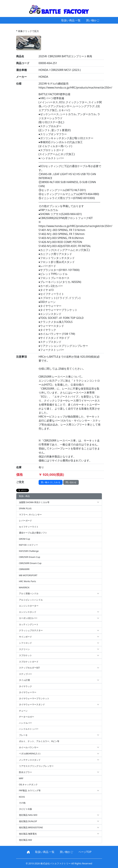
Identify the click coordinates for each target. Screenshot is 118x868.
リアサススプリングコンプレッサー (36, 766)
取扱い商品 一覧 (71, 20)
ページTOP (85, 852)
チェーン (23, 711)
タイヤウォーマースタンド (59, 705)
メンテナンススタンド (59, 760)
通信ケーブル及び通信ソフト (33, 533)
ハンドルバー (25, 723)
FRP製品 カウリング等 (59, 791)
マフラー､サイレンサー (30, 515)
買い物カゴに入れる (51, 482)
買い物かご (93, 20)
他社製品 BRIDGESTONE (59, 828)
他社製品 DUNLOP (59, 821)
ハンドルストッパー (29, 729)
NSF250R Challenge (29, 551)
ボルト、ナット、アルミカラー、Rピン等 (39, 741)
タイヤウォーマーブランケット (34, 698)
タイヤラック (25, 686)
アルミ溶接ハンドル (59, 594)
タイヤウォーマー (28, 692)
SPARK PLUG (25, 508)
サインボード (59, 637)
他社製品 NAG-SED (59, 815)
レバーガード (25, 521)
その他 (22, 803)
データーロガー (27, 717)
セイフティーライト (29, 527)
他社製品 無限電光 (59, 834)
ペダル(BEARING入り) (59, 754)
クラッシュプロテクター (59, 631)
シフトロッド (59, 643)
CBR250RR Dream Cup (30, 563)
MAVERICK (24, 587)
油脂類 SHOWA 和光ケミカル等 (59, 502)
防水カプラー (59, 772)
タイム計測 (59, 680)
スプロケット (59, 655)
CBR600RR (24, 569)
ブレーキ (59, 735)
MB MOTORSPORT (28, 575)
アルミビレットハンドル (31, 600)
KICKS (22, 797)
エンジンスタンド (59, 612)
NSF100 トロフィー (28, 545)
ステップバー (25, 674)
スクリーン (59, 649)
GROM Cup (25, 539)
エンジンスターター (29, 606)
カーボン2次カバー (59, 618)
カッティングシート (29, 624)
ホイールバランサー (59, 748)
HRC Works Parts (27, 581)
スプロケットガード (29, 662)
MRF (21, 778)
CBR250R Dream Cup (30, 557)
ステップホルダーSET (59, 668)
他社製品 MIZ (26, 840)
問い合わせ (71, 482)
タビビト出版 (25, 809)
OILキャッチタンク (28, 784)
